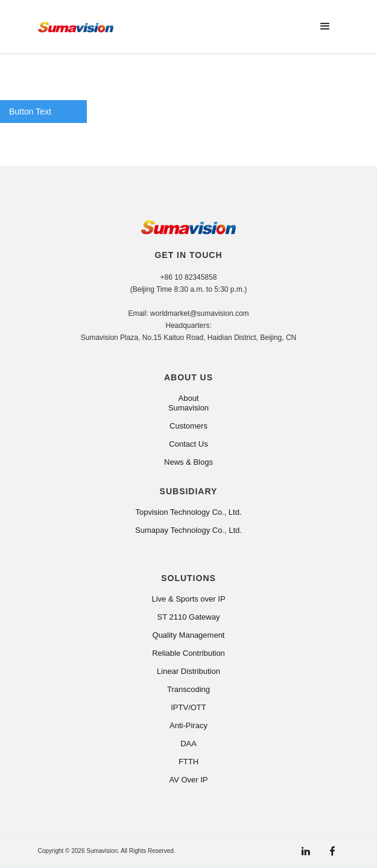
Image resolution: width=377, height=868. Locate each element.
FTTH (188, 762)
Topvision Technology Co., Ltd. (188, 512)
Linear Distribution (188, 671)
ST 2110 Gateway (189, 617)
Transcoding (188, 689)
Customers (188, 426)
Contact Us (188, 444)
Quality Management (189, 635)
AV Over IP (188, 780)
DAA (188, 744)
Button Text (30, 112)
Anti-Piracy (188, 725)
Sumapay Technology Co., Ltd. (188, 530)
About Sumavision (188, 403)
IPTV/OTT (188, 707)
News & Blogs (188, 462)
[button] (325, 27)
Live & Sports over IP (188, 599)
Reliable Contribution (188, 653)
